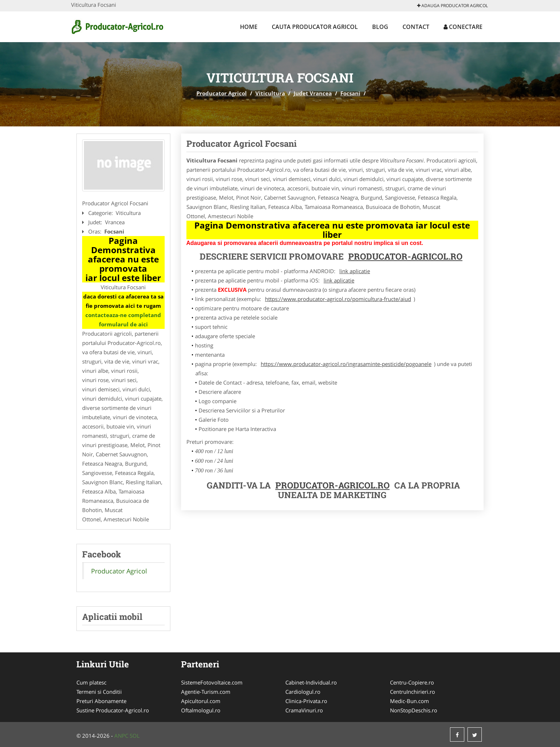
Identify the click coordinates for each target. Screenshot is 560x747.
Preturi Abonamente (101, 701)
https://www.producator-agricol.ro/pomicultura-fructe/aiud (338, 299)
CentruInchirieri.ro (412, 692)
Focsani (350, 93)
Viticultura (270, 93)
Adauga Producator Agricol (452, 6)
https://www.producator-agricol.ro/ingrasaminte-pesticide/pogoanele (346, 364)
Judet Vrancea (313, 93)
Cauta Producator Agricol (315, 27)
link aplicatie (355, 271)
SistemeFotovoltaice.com (212, 682)
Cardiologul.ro (303, 692)
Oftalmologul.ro (201, 710)
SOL (135, 736)
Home (249, 27)
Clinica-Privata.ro (306, 701)
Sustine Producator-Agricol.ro (113, 710)
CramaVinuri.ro (304, 710)
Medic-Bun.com (409, 701)
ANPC (121, 736)
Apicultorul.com (201, 701)
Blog (380, 27)
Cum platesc (91, 682)
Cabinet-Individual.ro (311, 682)
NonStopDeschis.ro (414, 710)
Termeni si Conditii (99, 692)
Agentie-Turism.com (206, 692)
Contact (416, 27)
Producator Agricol (222, 93)
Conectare (463, 27)
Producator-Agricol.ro (405, 256)
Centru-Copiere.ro (412, 682)
